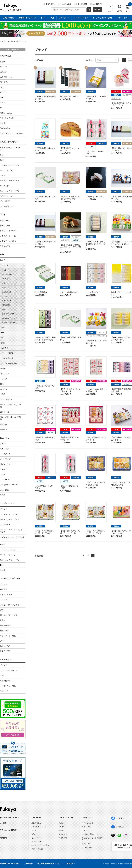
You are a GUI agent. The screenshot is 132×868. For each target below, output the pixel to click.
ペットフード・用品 (8, 636)
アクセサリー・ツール (9, 485)
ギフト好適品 (5, 201)
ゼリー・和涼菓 (7, 353)
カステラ (5, 348)
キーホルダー (5, 186)
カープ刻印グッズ (7, 206)
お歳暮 (61, 830)
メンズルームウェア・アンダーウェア (12, 531)
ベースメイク (5, 454)
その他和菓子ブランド (9, 318)
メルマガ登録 (65, 4)
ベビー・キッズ (6, 660)
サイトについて (88, 823)
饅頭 (3, 327)
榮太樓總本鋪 (6, 292)
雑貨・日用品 (5, 625)
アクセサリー (5, 525)
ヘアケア (3, 469)
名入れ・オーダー (7, 196)
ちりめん (3, 92)
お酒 (2, 160)
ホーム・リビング (7, 170)
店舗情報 (4, 838)
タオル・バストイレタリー (10, 605)
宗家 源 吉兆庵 (7, 274)
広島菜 (3, 103)
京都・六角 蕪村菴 (8, 314)
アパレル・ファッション (10, 165)
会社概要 (3, 823)
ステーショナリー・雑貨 (10, 191)
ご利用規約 (28, 863)
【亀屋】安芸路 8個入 (95, 196)
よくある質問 (81, 4)
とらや (4, 270)
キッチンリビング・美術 (10, 579)
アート (3, 641)
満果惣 (4, 309)
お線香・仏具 (5, 646)
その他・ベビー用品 (8, 686)
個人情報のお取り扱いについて (49, 863)
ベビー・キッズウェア (9, 670)
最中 (3, 338)
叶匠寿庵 (5, 279)
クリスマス (63, 834)
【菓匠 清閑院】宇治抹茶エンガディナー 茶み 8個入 (71, 247)
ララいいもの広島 (7, 118)
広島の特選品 (6, 56)
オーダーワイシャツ (8, 555)
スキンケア (4, 449)
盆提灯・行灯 (5, 651)
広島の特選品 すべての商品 (11, 133)
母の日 (61, 823)
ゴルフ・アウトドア (8, 550)
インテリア (4, 600)
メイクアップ (5, 459)
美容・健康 (4, 490)
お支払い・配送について (91, 834)
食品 (12, 41)
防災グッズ (4, 631)
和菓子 (18, 41)
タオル (3, 175)
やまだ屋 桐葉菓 (41, 292)
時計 (2, 565)
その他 (3, 123)
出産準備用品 (5, 681)
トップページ (5, 41)
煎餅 (3, 343)
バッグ (3, 545)
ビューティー (6, 438)
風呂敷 (3, 620)
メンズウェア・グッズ (9, 514)
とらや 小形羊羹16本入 (69, 292)
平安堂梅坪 (6, 296)
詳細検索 (97, 10)
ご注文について (88, 830)
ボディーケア (5, 464)
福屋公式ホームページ (9, 818)
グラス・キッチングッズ (10, 181)
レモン (3, 97)
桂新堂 (4, 288)
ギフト (3, 215)
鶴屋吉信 (5, 283)
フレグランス (5, 480)
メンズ (3, 474)
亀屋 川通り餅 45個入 (69, 96)
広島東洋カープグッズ (9, 142)
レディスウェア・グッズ (10, 519)
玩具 (2, 675)
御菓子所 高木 (7, 301)
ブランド (25, 41)
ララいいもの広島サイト (10, 830)
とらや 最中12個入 (93, 292)
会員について (87, 844)
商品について (87, 827)
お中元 (61, 827)
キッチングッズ (6, 595)
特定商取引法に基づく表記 (10, 863)
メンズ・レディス (7, 503)
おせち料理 (63, 838)
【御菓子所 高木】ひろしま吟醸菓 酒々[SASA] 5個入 (96, 244)
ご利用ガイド (96, 4)
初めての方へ (49, 4)
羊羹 (3, 333)
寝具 (2, 610)
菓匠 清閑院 (6, 305)
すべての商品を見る (9, 323)
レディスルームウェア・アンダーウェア (12, 538)
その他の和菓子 (7, 358)
